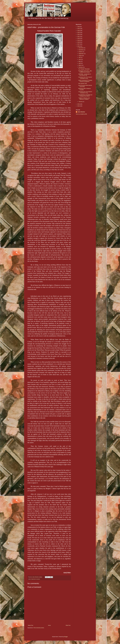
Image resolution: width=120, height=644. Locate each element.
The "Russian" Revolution (84, 69)
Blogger (66, 637)
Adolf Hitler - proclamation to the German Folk (85, 75)
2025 (79, 29)
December (81, 48)
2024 (79, 31)
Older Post (68, 625)
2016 (79, 46)
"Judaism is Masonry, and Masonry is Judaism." (84, 99)
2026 (79, 27)
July (80, 58)
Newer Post (30, 625)
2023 (79, 33)
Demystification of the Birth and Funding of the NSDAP (85, 95)
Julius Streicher (81, 112)
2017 (79, 44)
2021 (79, 36)
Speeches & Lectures (36, 579)
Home (49, 625)
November (81, 50)
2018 (79, 42)
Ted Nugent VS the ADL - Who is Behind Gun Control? (85, 72)
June (80, 60)
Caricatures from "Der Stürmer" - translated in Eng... (85, 78)
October (80, 52)
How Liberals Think (83, 83)
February (81, 67)
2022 (79, 34)
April (80, 63)
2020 (79, 38)
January (80, 102)
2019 (79, 40)
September (81, 54)
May (80, 61)
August (80, 56)
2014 (79, 106)
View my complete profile (81, 114)
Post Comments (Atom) (39, 628)
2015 (79, 104)
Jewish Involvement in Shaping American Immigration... (85, 81)
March (80, 65)
